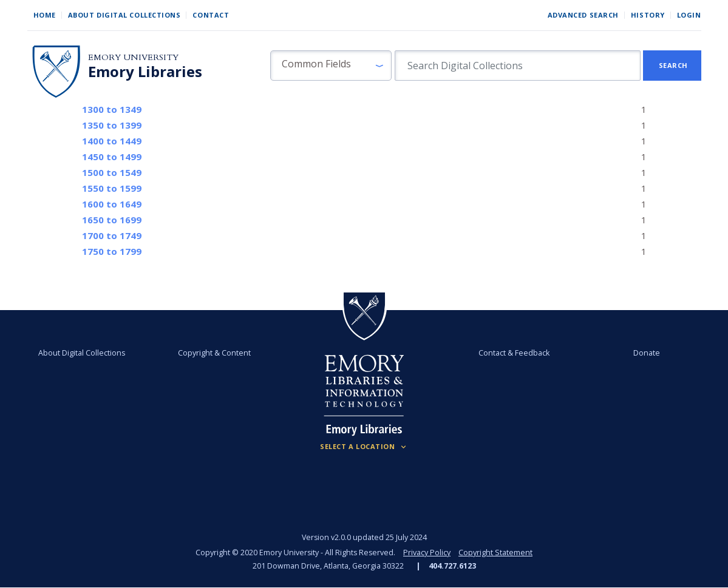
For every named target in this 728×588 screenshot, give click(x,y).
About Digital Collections (124, 15)
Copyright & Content (214, 353)
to (112, 109)
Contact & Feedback (514, 353)
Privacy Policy (427, 553)
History (648, 15)
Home (45, 15)
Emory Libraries (145, 72)
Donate (647, 353)
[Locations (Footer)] (364, 447)
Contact (211, 15)
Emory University (133, 57)
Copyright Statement (495, 553)
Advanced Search (583, 15)
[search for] (518, 66)
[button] (331, 66)
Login (689, 15)
